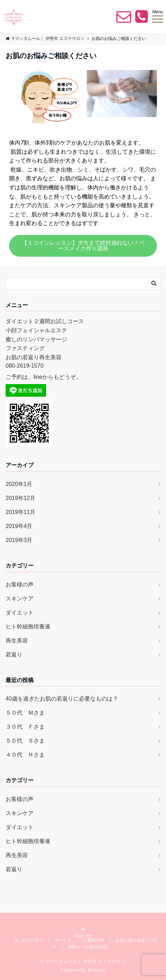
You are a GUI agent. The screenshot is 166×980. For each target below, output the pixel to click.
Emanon (97, 970)
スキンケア (20, 599)
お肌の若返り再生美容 (34, 357)
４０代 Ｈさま (25, 755)
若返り (14, 655)
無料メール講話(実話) (88, 947)
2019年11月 (20, 512)
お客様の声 (20, 585)
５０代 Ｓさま (25, 741)
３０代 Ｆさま (25, 727)
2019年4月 (19, 526)
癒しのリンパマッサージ (36, 339)
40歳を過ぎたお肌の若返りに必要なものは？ (62, 699)
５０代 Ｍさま (25, 713)
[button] (83, 246)
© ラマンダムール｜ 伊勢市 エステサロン (83, 961)
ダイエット (20, 613)
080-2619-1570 (25, 366)
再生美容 (17, 641)
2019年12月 (20, 498)
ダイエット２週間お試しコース (45, 321)
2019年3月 (19, 540)
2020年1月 (19, 484)
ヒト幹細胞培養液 (28, 627)
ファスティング (25, 348)
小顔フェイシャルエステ (36, 330)
